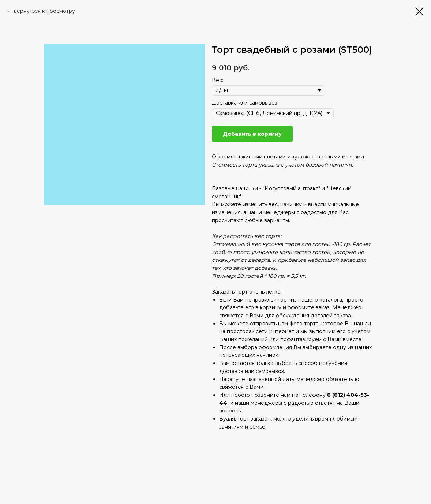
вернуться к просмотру (44, 11)
